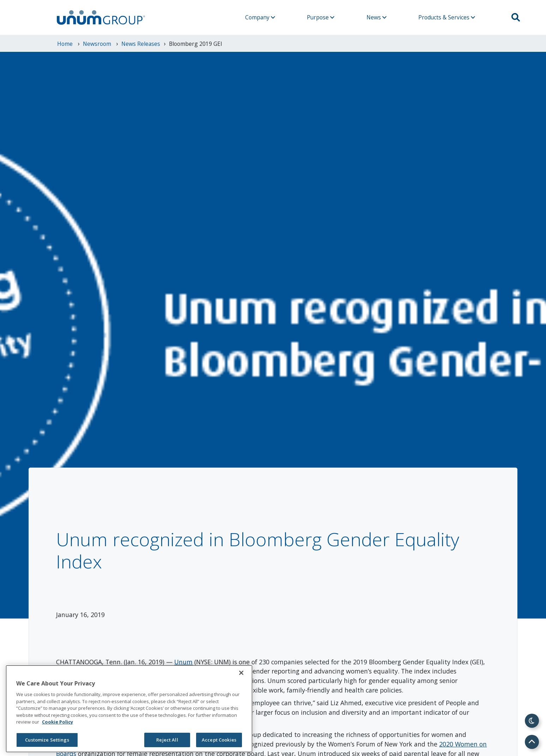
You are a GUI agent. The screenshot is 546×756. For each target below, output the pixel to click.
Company (260, 17)
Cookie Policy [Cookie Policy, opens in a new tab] (57, 722)
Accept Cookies (219, 740)
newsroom (98, 44)
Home (66, 44)
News (377, 17)
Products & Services (447, 17)
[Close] (241, 673)
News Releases (141, 44)
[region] (129, 709)
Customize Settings (47, 740)
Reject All (167, 740)
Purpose (321, 17)
